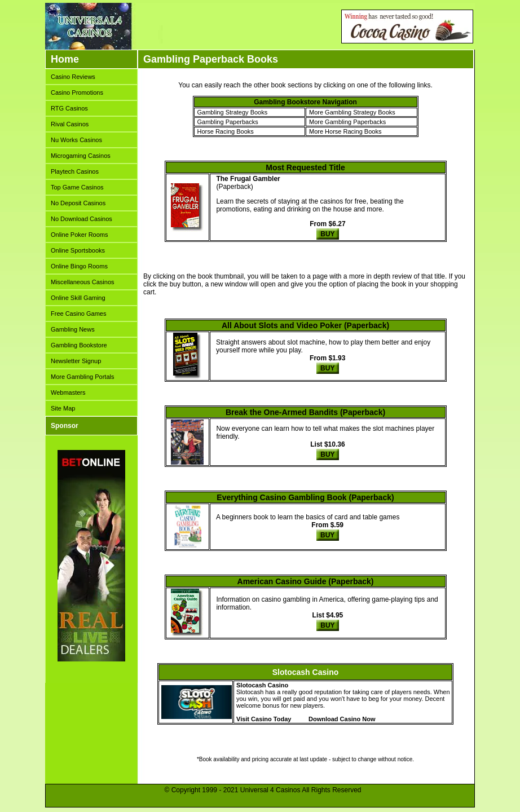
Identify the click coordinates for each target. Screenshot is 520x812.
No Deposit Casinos (78, 203)
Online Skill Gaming (78, 298)
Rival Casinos (70, 124)
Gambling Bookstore (79, 345)
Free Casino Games (78, 314)
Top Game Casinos (77, 187)
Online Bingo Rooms (79, 266)
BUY (327, 234)
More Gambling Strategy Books (352, 112)
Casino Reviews (73, 77)
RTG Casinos (69, 108)
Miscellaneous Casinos (83, 282)
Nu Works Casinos (76, 140)
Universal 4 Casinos (270, 790)
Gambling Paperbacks (228, 122)
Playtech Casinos (75, 171)
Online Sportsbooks (78, 250)
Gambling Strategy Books (233, 112)
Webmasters (68, 392)
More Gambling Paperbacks (347, 122)
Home (65, 59)
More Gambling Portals (83, 377)
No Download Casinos (81, 219)
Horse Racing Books (226, 131)
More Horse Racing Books (345, 131)
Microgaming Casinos (81, 156)
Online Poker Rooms (80, 235)
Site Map (63, 408)
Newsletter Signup (76, 361)
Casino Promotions (77, 92)
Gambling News (73, 329)
